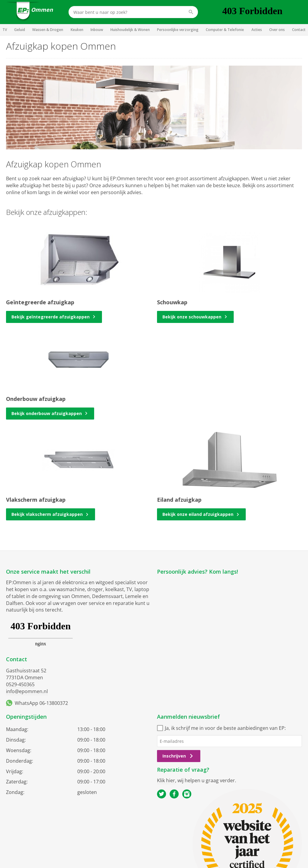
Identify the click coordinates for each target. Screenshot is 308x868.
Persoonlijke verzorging (178, 30)
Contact (299, 30)
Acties (257, 30)
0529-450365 (20, 684)
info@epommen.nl (27, 691)
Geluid (20, 30)
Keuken (77, 30)
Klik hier (166, 780)
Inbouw (97, 30)
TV (5, 30)
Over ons (277, 30)
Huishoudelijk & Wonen (130, 30)
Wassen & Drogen (48, 30)
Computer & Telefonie (225, 30)
